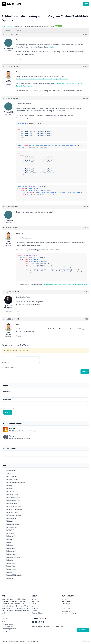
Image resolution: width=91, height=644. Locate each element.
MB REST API (9, 530)
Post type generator (8, 626)
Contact (34, 611)
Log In (85, 372)
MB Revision (9, 533)
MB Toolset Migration (12, 557)
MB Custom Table (10, 503)
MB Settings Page (10, 536)
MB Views (8, 572)
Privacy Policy (22, 641)
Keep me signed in (10, 367)
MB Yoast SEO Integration (13, 575)
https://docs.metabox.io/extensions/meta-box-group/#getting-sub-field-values (42, 79)
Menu (86, 4)
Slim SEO (65, 599)
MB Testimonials (10, 551)
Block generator (7, 631)
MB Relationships (10, 527)
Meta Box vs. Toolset (69, 614)
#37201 (86, 319)
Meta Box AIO (9, 578)
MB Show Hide (9, 539)
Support (4, 26)
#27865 (86, 98)
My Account (36, 601)
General (7, 473)
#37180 (86, 292)
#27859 (86, 67)
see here (53, 47)
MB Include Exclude (11, 524)
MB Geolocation (10, 518)
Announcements (10, 470)
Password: (5, 363)
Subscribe (83, 630)
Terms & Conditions (33, 641)
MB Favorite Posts (10, 512)
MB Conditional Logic (11, 497)
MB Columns (9, 491)
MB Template (9, 545)
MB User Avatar (10, 563)
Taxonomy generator (9, 629)
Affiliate (34, 604)
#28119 (86, 228)
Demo (4, 622)
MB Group (10, 26)
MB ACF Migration (10, 476)
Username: (5, 358)
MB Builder (8, 488)
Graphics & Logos (38, 613)
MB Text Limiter (10, 554)
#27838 (86, 35)
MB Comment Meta (11, 494)
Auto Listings (66, 604)
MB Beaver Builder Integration (14, 482)
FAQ (33, 606)
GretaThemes (66, 601)
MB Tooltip (8, 560)
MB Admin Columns (11, 479)
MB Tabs (7, 542)
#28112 (86, 207)
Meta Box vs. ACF (68, 612)
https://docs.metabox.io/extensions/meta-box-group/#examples (65, 284)
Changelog (35, 608)
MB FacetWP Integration (12, 509)
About (34, 599)
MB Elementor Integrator (12, 506)
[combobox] (45, 454)
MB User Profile (10, 569)
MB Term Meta (9, 548)
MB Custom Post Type (12, 500)
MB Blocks (8, 485)
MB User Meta (9, 566)
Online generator (7, 624)
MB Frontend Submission (13, 515)
